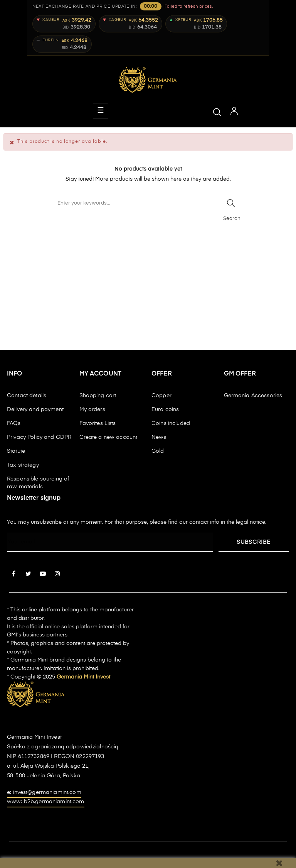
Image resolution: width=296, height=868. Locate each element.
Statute (16, 451)
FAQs (14, 423)
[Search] (100, 203)
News (159, 437)
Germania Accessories (253, 396)
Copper (161, 396)
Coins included (171, 423)
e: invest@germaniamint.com (44, 792)
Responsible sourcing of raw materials (38, 483)
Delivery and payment (35, 409)
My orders (92, 409)
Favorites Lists (98, 423)
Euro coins (165, 409)
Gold (158, 451)
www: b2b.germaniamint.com (46, 802)
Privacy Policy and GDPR (39, 437)
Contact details (27, 396)
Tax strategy (23, 465)
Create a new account (108, 437)
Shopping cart (98, 396)
